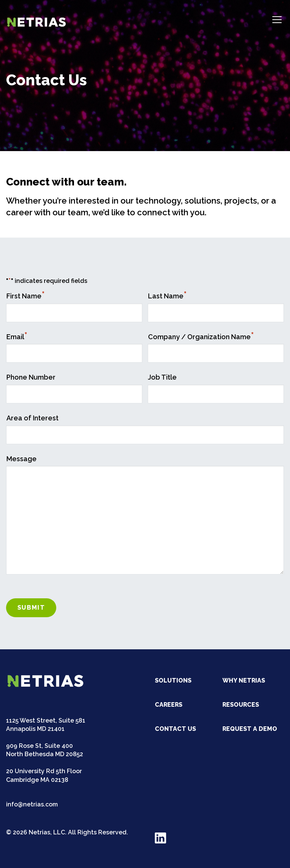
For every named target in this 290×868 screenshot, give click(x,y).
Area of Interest (32, 418)
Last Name (167, 296)
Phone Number (31, 377)
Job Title (162, 377)
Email (17, 337)
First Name (26, 296)
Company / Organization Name (201, 337)
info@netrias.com (32, 804)
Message (22, 459)
